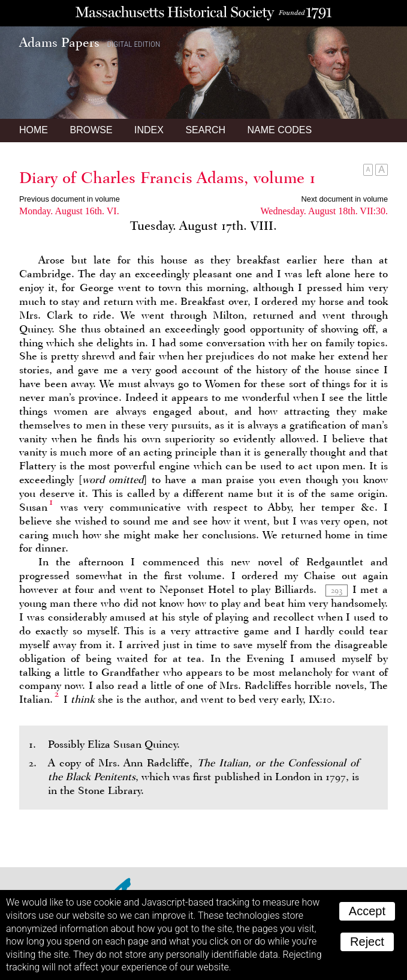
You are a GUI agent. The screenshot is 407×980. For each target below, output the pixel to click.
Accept (367, 911)
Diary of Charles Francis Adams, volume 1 (168, 178)
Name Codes (280, 130)
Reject (367, 942)
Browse (91, 130)
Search (205, 130)
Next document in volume (345, 199)
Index (149, 130)
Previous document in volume (70, 199)
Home (34, 130)
